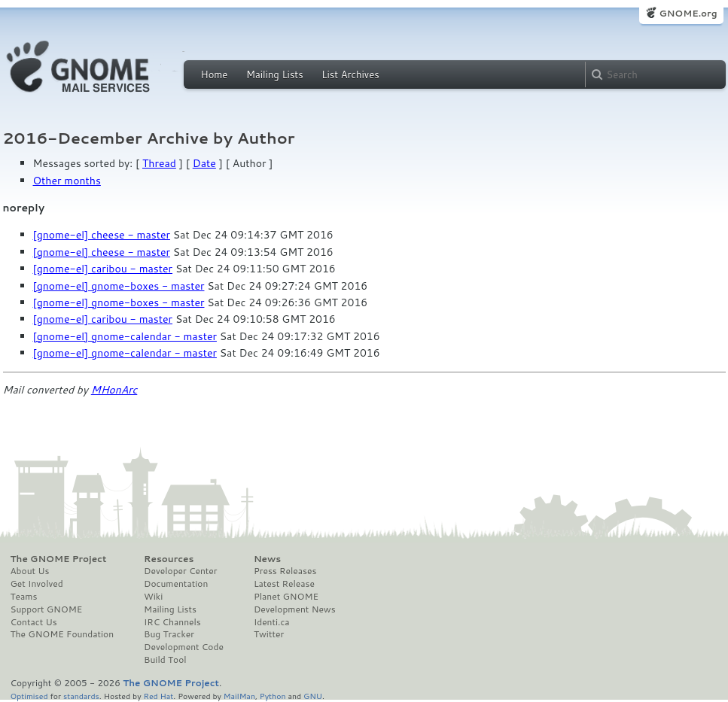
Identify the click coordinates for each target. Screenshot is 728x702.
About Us (30, 571)
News (267, 559)
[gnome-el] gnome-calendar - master (125, 336)
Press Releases (285, 571)
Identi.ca (272, 622)
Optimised (29, 696)
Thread (159, 163)
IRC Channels (172, 622)
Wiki (153, 597)
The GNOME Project (59, 559)
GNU (313, 696)
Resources (169, 559)
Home (215, 74)
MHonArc (114, 390)
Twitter (269, 634)
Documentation (176, 584)
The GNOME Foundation (62, 634)
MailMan (239, 696)
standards (81, 696)
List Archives (350, 74)
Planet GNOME (286, 597)
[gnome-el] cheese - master (102, 235)
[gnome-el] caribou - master (103, 269)
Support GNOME (47, 609)
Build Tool (165, 660)
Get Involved (37, 584)
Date (204, 163)
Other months (67, 181)
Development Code (184, 647)
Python (273, 696)
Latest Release (284, 584)
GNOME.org (688, 13)
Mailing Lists (275, 74)
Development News (295, 609)
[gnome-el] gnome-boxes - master (119, 286)
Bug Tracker (169, 634)
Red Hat (158, 696)
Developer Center (180, 571)
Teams (24, 597)
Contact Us (34, 622)
